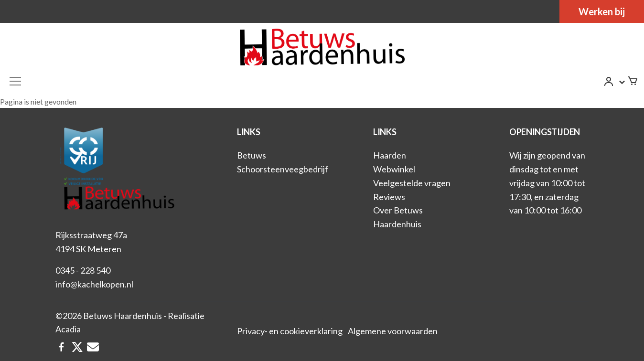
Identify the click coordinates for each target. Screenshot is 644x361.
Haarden (390, 155)
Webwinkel (394, 169)
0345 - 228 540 (83, 270)
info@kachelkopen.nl (94, 284)
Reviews (389, 197)
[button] (615, 82)
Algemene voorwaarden (393, 331)
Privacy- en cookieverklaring (290, 331)
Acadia (68, 329)
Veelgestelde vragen (412, 183)
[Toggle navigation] (15, 81)
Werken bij (602, 11)
